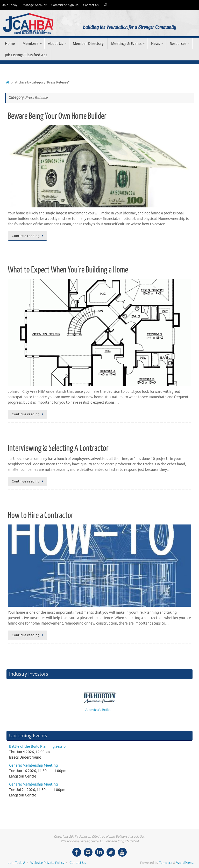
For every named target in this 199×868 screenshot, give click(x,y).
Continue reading (28, 236)
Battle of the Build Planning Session (38, 747)
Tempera (166, 863)
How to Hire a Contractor (41, 515)
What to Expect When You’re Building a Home (68, 270)
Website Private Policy (47, 863)
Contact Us (91, 5)
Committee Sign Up (65, 5)
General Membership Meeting (33, 765)
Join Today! (10, 5)
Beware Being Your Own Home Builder (57, 116)
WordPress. (185, 863)
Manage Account (35, 5)
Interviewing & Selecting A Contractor (58, 448)
